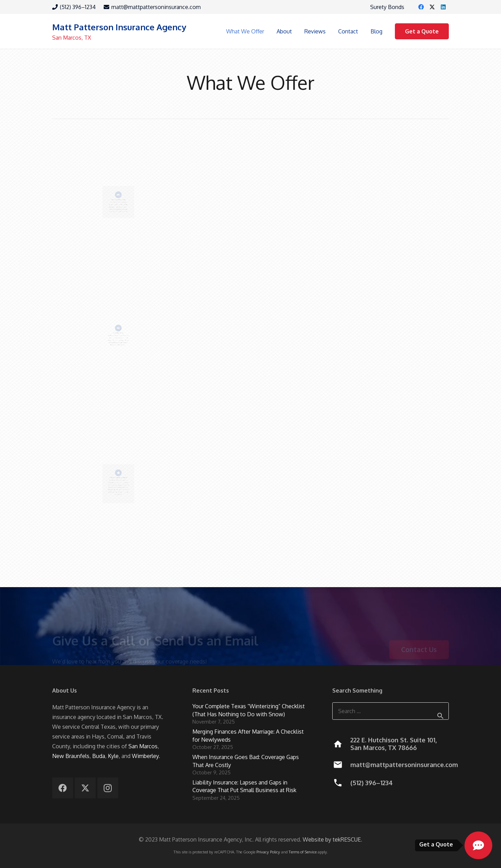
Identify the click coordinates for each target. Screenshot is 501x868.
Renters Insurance (250, 477)
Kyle (113, 756)
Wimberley (145, 756)
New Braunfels (71, 756)
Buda (99, 756)
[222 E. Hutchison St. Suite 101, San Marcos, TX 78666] (341, 744)
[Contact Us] (419, 632)
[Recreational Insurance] (383, 172)
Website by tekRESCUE (332, 839)
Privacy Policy (268, 852)
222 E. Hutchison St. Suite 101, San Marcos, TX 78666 (393, 744)
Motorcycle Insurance (118, 191)
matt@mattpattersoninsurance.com (404, 765)
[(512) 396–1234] (341, 783)
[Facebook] (421, 7)
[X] (432, 7)
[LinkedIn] (443, 7)
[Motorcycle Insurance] (118, 172)
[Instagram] (108, 788)
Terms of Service (303, 852)
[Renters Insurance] (250, 472)
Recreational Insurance (383, 191)
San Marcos (143, 746)
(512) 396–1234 (372, 783)
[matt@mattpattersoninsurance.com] (341, 765)
